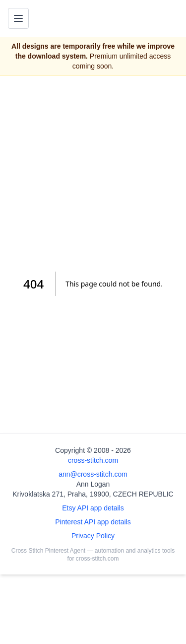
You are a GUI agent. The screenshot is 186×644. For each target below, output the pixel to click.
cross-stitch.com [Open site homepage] (93, 460)
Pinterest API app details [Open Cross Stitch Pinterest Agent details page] (93, 522)
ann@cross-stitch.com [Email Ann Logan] (93, 474)
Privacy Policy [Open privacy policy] (93, 536)
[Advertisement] (93, 174)
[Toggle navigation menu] (18, 18)
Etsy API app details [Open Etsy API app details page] (93, 508)
